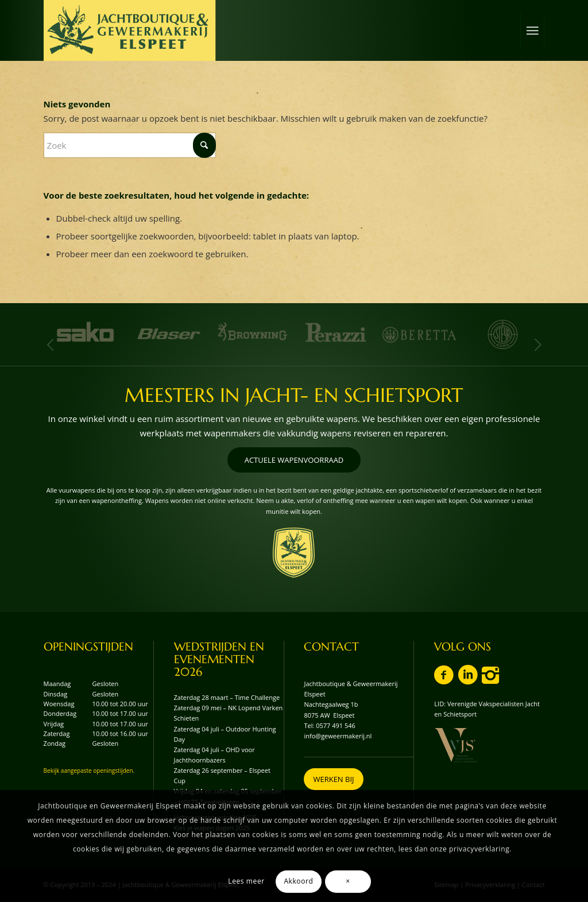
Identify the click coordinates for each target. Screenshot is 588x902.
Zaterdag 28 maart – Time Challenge (227, 697)
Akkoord (298, 881)
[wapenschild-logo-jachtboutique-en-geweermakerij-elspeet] (294, 553)
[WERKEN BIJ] (333, 779)
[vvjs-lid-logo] (456, 745)
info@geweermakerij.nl (338, 736)
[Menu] (532, 30)
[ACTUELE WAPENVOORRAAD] (294, 460)
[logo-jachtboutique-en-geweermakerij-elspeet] (130, 30)
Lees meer (246, 881)
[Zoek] (130, 145)
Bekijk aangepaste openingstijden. (89, 771)
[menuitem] (532, 30)
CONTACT (331, 647)
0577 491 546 (336, 725)
